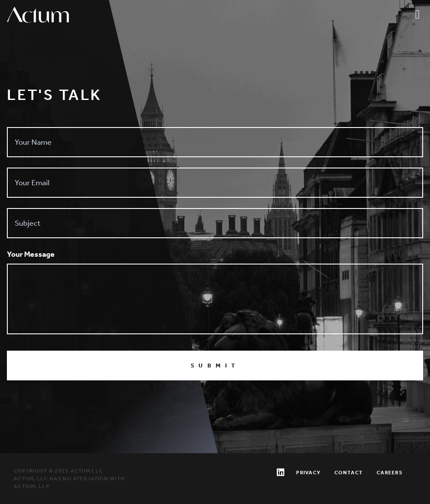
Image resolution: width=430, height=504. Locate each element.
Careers (390, 473)
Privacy (308, 473)
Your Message (31, 254)
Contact (349, 473)
